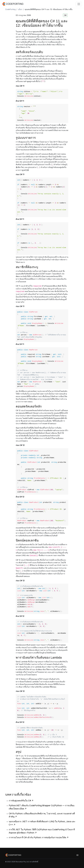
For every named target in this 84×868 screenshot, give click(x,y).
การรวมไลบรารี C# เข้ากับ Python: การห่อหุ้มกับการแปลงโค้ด (39, 837)
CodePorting (10, 9)
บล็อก (20, 9)
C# (65, 15)
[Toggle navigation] (79, 4)
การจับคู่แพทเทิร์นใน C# (21, 801)
